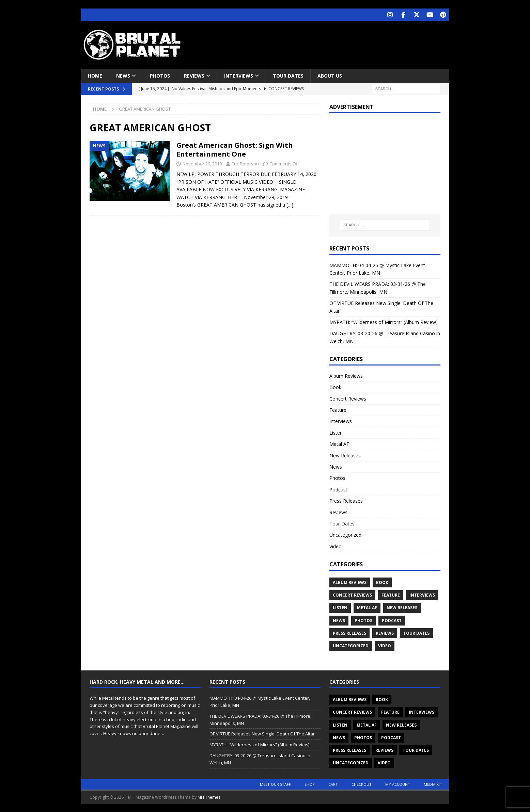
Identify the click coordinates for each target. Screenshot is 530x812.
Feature (338, 409)
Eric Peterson (245, 163)
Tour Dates (288, 75)
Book (335, 386)
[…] (290, 204)
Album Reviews (346, 375)
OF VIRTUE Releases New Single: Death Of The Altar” (263, 733)
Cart (333, 784)
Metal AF (339, 443)
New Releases (345, 455)
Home (95, 75)
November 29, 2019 (202, 163)
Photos (160, 75)
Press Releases (346, 500)
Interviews (239, 75)
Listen (336, 432)
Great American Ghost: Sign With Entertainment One (235, 149)
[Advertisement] (331, 43)
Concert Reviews (348, 398)
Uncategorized (345, 534)
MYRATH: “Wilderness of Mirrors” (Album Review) (384, 321)
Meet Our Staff (275, 784)
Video (336, 546)
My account (398, 784)
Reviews (194, 75)
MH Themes (209, 797)
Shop (310, 784)
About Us (330, 75)
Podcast (338, 489)
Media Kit (433, 784)
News (123, 75)
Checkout (362, 784)
